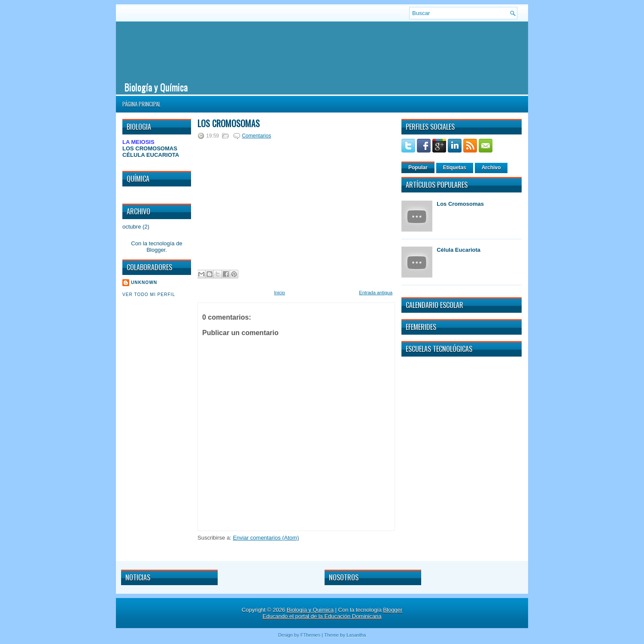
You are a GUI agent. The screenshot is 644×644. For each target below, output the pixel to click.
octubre (132, 227)
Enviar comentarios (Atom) (266, 538)
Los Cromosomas (229, 123)
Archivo (491, 168)
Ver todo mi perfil (149, 295)
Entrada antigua (376, 293)
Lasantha (356, 635)
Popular (418, 168)
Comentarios (256, 136)
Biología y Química (156, 87)
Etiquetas (455, 168)
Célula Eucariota (459, 250)
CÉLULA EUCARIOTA (151, 155)
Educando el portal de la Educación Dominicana (322, 616)
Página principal (141, 104)
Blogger (156, 250)
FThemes (310, 635)
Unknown (144, 282)
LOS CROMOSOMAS (150, 148)
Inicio (279, 293)
